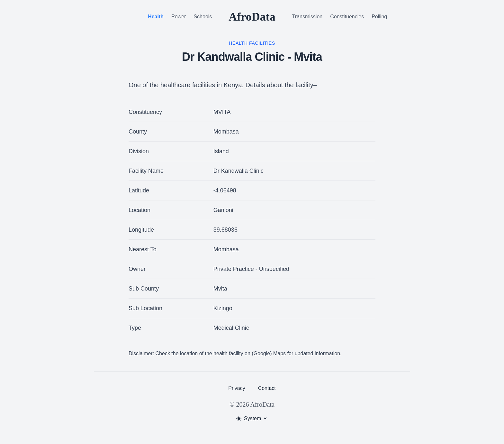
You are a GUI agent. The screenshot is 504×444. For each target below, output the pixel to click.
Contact (267, 388)
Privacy (237, 388)
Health (156, 17)
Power (179, 17)
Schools (203, 17)
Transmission (307, 17)
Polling (379, 17)
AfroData (252, 17)
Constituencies (347, 17)
